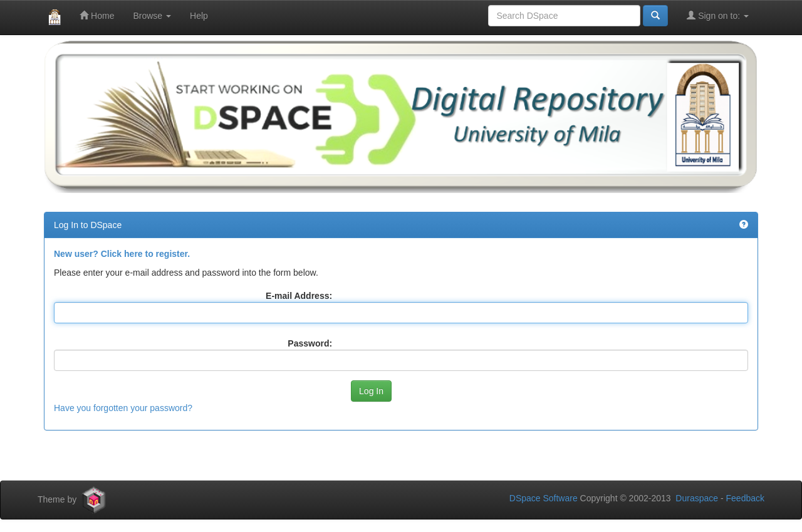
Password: (310, 343)
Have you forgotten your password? (123, 408)
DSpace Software (544, 498)
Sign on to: (718, 15)
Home (97, 15)
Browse (152, 16)
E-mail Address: (299, 296)
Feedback (745, 498)
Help (199, 16)
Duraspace (697, 498)
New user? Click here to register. (122, 254)
